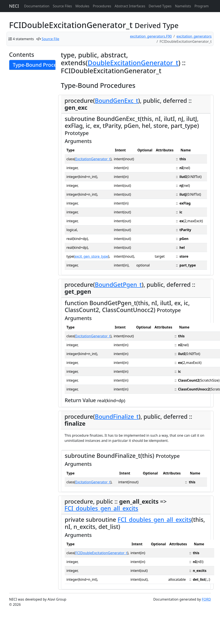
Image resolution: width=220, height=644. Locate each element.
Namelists (183, 6)
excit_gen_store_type (91, 256)
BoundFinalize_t (117, 416)
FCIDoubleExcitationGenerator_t (101, 553)
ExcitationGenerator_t (93, 159)
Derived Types (160, 6)
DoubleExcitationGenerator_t (133, 63)
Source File (50, 39)
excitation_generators (194, 36)
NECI (14, 6)
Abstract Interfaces (130, 6)
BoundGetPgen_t (118, 285)
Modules (82, 6)
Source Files (62, 6)
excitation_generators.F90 (151, 36)
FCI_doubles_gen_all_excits (101, 508)
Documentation (37, 6)
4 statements (23, 39)
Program (202, 6)
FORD (206, 599)
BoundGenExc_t (117, 101)
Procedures (102, 6)
